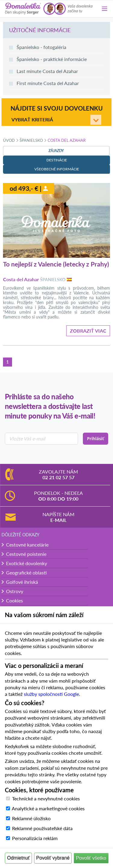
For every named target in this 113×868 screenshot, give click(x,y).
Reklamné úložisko (31, 818)
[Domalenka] (23, 9)
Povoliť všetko (91, 858)
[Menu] (105, 9)
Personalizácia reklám (35, 838)
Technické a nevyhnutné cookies (46, 798)
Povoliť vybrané (53, 858)
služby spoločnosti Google (51, 694)
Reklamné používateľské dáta (42, 828)
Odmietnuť (19, 858)
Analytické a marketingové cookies (48, 808)
